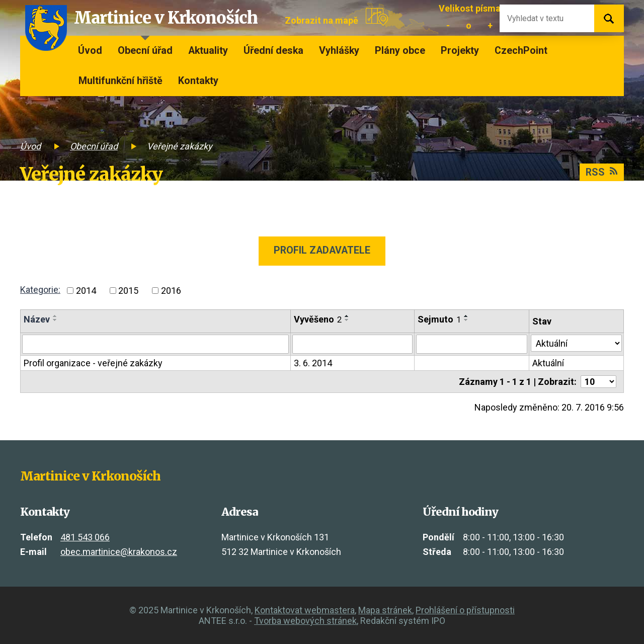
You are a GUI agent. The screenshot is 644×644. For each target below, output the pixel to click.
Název (37, 319)
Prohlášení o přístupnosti (465, 610)
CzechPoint (521, 51)
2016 (171, 291)
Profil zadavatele (322, 250)
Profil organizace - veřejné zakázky (93, 363)
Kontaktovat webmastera (305, 610)
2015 (128, 291)
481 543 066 (85, 537)
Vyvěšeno (318, 319)
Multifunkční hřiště (120, 81)
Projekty (460, 51)
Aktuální (548, 363)
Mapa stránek (385, 610)
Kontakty (198, 81)
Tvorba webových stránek (305, 621)
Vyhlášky (339, 51)
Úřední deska (273, 51)
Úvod (90, 51)
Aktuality (208, 51)
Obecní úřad (145, 51)
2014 (86, 291)
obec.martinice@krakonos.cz (119, 552)
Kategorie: (40, 290)
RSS (602, 172)
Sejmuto (439, 319)
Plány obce (400, 51)
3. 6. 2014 (313, 363)
